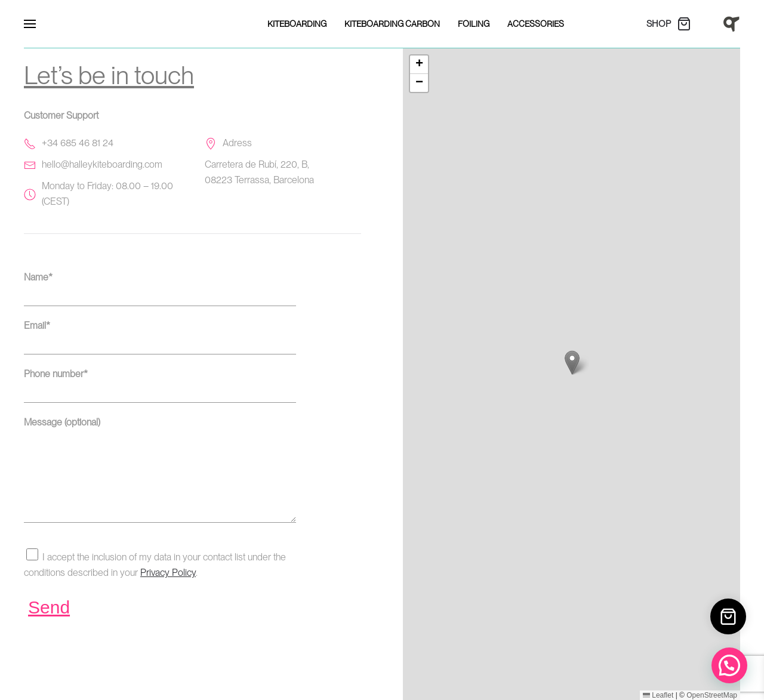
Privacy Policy (168, 590)
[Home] (731, 23)
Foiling (474, 24)
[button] (30, 24)
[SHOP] (675, 24)
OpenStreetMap (712, 695)
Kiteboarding (297, 24)
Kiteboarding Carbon (392, 24)
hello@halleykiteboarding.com (102, 164)
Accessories (536, 24)
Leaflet (658, 695)
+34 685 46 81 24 (78, 143)
